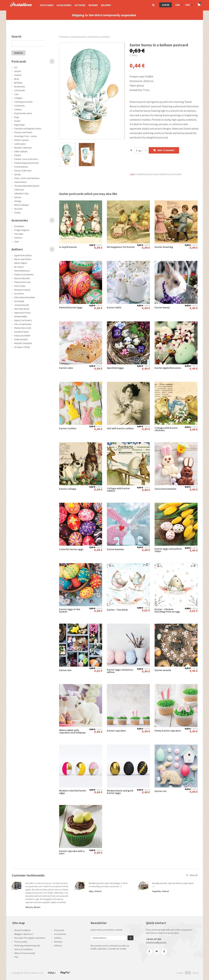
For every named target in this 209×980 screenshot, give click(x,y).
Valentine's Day (21, 193)
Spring (17, 174)
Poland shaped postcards (27, 163)
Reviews (93, 5)
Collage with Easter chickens (166, 429)
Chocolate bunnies (165, 489)
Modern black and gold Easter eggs (120, 792)
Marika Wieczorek (23, 328)
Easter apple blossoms (168, 368)
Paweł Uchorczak (22, 282)
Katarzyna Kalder (22, 336)
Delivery (106, 5)
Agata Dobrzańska (23, 255)
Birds (17, 79)
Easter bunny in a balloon (99, 37)
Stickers (18, 238)
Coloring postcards (23, 102)
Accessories (64, 5)
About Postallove (23, 930)
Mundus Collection (23, 148)
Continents (19, 106)
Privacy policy (21, 942)
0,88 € (140, 608)
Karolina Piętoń (21, 332)
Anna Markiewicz (22, 271)
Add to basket (164, 150)
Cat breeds (20, 90)
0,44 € (98, 248)
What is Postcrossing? (25, 953)
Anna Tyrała (20, 286)
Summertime (20, 182)
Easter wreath (163, 670)
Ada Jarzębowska (23, 324)
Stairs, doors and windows (27, 178)
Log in (165, 5)
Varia (17, 241)
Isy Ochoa (19, 294)
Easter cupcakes (116, 731)
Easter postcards (78, 37)
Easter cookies (68, 428)
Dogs (17, 117)
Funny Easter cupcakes (168, 731)
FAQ (16, 957)
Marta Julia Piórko (23, 259)
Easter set (161, 791)
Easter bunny (162, 307)
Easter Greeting (164, 247)
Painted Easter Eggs (71, 307)
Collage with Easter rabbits (118, 490)
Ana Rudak (19, 301)
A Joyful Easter (68, 247)
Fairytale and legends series (28, 129)
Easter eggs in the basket (70, 610)
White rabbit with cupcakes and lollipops (72, 731)
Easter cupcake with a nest (72, 852)
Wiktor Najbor (21, 263)
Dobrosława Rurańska (25, 297)
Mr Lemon (19, 267)
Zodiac (18, 213)
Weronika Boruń (22, 309)
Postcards (47, 5)
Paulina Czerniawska (24, 274)
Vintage (18, 201)
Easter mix (65, 670)
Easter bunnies (115, 549)
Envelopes (19, 226)
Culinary (18, 109)
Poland (18, 155)
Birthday (18, 83)
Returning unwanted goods (27, 945)
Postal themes (21, 167)
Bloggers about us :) (24, 934)
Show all (192, 875)
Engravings (20, 125)
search (18, 53)
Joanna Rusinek (22, 305)
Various (18, 197)
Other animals (21, 151)
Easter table (114, 307)
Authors (80, 5)
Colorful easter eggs (71, 549)
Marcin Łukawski (22, 278)
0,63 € (92, 245)
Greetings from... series (26, 136)
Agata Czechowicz (23, 320)
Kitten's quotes (22, 140)
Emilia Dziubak (21, 339)
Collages (18, 98)
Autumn (18, 75)
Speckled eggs (115, 368)
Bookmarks (20, 87)
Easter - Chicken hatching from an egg (167, 610)
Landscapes (20, 144)
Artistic (18, 71)
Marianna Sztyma (22, 290)
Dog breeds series (23, 113)
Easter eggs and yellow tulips (168, 550)
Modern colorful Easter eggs (73, 792)
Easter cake (66, 368)
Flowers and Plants (23, 132)
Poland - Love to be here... (27, 159)
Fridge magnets (22, 230)
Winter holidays (22, 205)
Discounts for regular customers (30, 938)
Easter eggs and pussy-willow (120, 671)
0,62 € (146, 610)
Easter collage (68, 489)
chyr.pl (192, 973)
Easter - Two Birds (117, 610)
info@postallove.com (156, 942)
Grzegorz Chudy (22, 347)
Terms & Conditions (24, 949)
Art (16, 67)
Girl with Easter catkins (120, 428)
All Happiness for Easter (121, 247)
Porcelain (19, 234)
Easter (17, 121)
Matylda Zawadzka (23, 343)
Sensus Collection (23, 171)
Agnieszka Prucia (22, 313)
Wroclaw (18, 209)
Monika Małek (21, 316)
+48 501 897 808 (153, 939)
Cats (16, 94)
